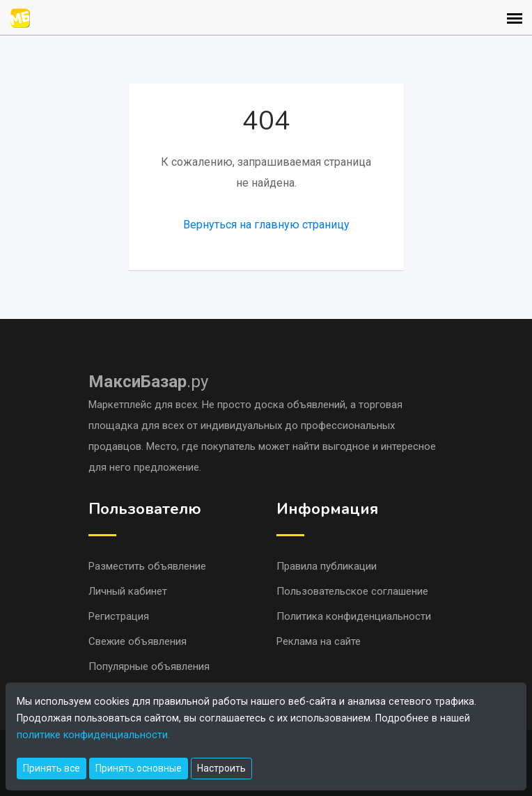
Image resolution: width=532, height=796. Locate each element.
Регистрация (119, 616)
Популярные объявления (149, 666)
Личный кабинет (128, 591)
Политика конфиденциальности (354, 616)
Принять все (52, 768)
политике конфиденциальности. (93, 735)
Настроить (221, 768)
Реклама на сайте (319, 641)
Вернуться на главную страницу (266, 225)
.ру (148, 382)
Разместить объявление (147, 566)
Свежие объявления (138, 641)
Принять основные (139, 768)
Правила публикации (327, 566)
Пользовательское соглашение (352, 591)
